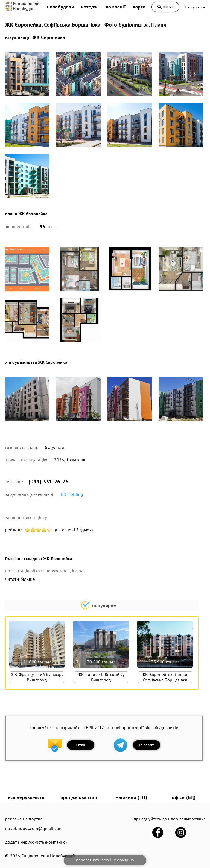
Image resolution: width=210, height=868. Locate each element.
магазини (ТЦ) (131, 797)
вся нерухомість (26, 797)
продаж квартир (79, 797)
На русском (195, 7)
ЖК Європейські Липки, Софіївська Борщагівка (165, 677)
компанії (116, 7)
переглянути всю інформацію (105, 860)
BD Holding (72, 494)
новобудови (61, 7)
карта (139, 7)
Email (81, 745)
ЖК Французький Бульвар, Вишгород (37, 677)
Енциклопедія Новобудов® (48, 856)
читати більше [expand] (20, 579)
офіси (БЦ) (184, 797)
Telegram (146, 745)
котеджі (90, 7)
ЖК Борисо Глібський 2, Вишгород (101, 677)
